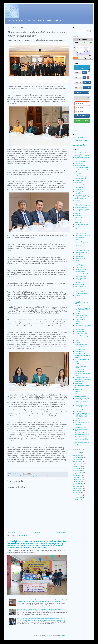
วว (75, 300)
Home (76, 130)
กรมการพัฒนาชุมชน (81, 166)
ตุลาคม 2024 (77, 493)
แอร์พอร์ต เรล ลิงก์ (80, 349)
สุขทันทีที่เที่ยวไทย (80, 331)
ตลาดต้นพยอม (79, 227)
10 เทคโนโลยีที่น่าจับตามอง (21, 476)
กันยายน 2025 (77, 468)
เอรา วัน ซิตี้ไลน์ (79, 347)
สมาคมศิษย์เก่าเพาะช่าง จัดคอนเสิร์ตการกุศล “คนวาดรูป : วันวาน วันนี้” (82, 310)
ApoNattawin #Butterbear (82, 360)
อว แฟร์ (77, 340)
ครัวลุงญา (77, 201)
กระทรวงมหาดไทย (80, 185)
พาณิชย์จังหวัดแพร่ (80, 272)
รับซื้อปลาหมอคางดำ (81, 287)
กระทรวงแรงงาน (80, 187)
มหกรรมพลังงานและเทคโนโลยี (81, 279)
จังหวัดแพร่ (78, 215)
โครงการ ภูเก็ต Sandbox (82, 207)
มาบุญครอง (78, 282)
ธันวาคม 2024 (77, 488)
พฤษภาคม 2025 (77, 477)
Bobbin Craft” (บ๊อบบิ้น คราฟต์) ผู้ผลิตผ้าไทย (82, 371)
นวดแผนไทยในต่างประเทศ (82, 235)
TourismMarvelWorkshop (82, 443)
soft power (78, 420)
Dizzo (50, 636)
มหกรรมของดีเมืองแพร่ (81, 274)
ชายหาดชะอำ (79, 218)
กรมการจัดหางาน (80, 161)
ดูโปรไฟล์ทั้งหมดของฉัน (80, 140)
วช (75, 298)
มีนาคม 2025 (77, 482)
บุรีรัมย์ (77, 263)
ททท (76, 229)
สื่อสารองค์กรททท (80, 329)
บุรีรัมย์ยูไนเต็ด (79, 265)
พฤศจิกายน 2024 (78, 491)
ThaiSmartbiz (79, 138)
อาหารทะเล (78, 343)
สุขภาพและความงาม (81, 334)
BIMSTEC (78, 364)
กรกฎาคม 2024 (77, 499)
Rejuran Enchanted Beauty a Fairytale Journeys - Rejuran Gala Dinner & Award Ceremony (82, 401)
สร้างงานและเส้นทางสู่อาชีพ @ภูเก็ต (81, 316)
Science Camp (79, 409)
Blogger (63, 636)
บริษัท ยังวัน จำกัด (80, 258)
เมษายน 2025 (77, 480)
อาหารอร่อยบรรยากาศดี (82, 345)
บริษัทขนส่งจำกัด (79, 256)
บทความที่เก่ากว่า (62, 532)
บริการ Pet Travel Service (82, 250)
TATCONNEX (79, 425)
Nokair (77, 394)
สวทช (76, 323)
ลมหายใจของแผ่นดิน (81, 293)
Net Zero (77, 392)
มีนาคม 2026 (77, 455)
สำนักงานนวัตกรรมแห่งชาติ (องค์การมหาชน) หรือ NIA (83, 326)
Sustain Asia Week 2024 (82, 423)
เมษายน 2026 (77, 453)
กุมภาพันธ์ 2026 (77, 457)
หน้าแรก (37, 532)
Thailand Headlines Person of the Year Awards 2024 (82, 434)
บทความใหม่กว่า (13, 532)
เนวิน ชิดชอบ (79, 246)
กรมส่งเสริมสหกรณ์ (80, 178)
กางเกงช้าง (78, 189)
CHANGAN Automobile (81, 378)
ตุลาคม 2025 (77, 466)
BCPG (77, 362)
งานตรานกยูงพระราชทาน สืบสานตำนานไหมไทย (82, 210)
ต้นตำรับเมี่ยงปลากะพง (81, 224)
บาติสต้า (77, 261)
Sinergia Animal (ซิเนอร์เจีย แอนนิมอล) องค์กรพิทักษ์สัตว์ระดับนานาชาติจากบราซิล (82, 416)
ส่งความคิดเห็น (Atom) (22, 536)
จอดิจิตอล (77, 213)
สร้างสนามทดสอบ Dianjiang (80, 320)
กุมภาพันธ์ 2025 (77, 484)
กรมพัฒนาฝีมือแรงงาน (81, 176)
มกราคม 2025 (77, 486)
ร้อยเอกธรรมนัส (79, 284)
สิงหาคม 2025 (77, 471)
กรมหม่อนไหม (79, 180)
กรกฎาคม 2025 (77, 473)
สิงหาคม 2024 (77, 497)
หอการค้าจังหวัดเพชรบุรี (82, 336)
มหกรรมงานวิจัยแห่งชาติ (82, 276)
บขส (76, 248)
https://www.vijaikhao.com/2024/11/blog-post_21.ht (83, 381)
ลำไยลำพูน (78, 295)
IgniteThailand (79, 383)
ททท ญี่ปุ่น (78, 231)
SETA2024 (78, 411)
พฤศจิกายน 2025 (78, 464)
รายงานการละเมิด (79, 145)
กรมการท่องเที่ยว (79, 163)
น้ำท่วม (77, 240)
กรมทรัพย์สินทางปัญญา (81, 168)
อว (75, 338)
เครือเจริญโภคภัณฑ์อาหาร (35, 476)
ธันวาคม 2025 (77, 462)
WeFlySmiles (78, 445)
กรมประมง (78, 174)
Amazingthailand (79, 351)
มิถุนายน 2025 (77, 475)
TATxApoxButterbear (81, 427)
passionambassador (80, 396)
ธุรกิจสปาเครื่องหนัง (80, 233)
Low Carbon (78, 390)
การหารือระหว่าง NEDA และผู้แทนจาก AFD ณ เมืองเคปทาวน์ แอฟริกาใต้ (82, 197)
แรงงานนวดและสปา (81, 289)
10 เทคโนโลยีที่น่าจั (80, 153)
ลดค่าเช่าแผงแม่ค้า (80, 291)
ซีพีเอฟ (44, 476)
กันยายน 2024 (77, 495)
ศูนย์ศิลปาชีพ (78, 306)
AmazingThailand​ (80, 354)
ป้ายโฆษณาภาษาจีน (80, 270)
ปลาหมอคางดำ (51, 476)
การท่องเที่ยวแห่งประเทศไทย (79, 192)
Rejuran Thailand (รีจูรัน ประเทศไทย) (82, 406)
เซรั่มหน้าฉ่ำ (78, 222)
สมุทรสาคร (78, 313)
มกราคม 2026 (77, 460)
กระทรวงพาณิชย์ (79, 183)
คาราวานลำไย (79, 203)
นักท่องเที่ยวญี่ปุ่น (79, 238)
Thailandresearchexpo (81, 437)
